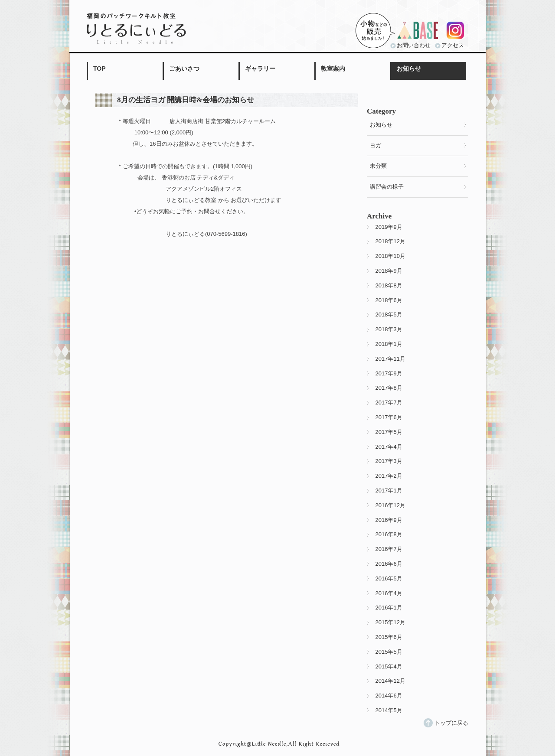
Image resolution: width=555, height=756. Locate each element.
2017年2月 (389, 476)
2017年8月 (389, 388)
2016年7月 (389, 549)
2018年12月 (390, 241)
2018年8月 (389, 285)
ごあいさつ (184, 68)
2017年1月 (389, 490)
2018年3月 (389, 329)
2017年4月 (389, 447)
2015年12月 (390, 622)
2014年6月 (389, 696)
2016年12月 (390, 505)
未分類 (378, 166)
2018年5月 (389, 314)
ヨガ (375, 145)
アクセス (453, 45)
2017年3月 (389, 461)
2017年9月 (389, 373)
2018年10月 (390, 256)
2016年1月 (389, 608)
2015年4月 (389, 666)
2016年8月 (389, 534)
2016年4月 (389, 593)
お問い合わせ (414, 45)
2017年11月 (390, 359)
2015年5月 (389, 652)
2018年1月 (389, 344)
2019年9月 (389, 227)
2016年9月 (389, 520)
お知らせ (409, 68)
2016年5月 (389, 578)
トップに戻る (451, 723)
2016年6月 (389, 564)
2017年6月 (389, 417)
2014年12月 (390, 681)
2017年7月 (389, 402)
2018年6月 (389, 300)
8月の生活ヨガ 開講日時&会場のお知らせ (186, 100)
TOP (100, 68)
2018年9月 (389, 271)
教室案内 (333, 68)
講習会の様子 (387, 187)
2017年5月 (389, 432)
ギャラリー (260, 68)
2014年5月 (389, 710)
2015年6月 (389, 637)
